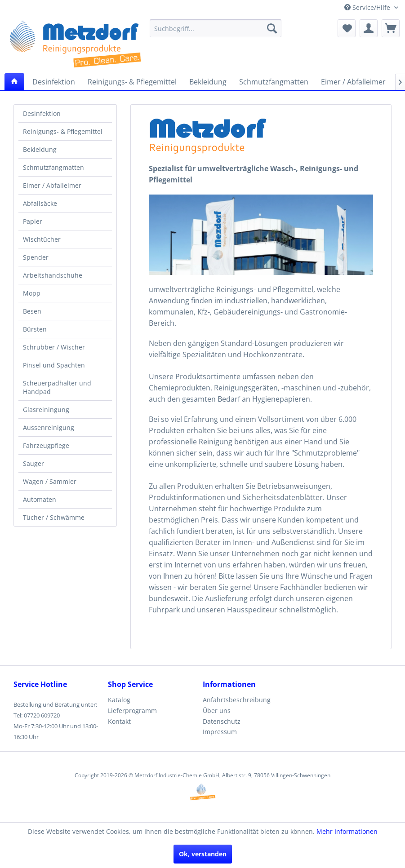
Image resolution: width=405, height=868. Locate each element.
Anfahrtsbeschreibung (237, 700)
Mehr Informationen (347, 831)
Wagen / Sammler (50, 481)
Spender (36, 257)
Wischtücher (42, 239)
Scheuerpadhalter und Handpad (57, 387)
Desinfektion (42, 113)
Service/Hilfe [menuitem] (368, 7)
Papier (33, 221)
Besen (32, 311)
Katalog (119, 700)
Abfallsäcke (40, 203)
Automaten (40, 499)
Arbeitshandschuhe (53, 275)
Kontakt (119, 721)
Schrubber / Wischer (54, 347)
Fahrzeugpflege (46, 445)
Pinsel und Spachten (54, 365)
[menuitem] (216, 28)
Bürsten (35, 329)
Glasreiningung (46, 410)
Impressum (220, 732)
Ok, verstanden (203, 854)
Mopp (32, 293)
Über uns (217, 711)
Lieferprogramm (132, 711)
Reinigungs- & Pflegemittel (63, 131)
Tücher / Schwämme (54, 517)
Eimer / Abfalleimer (52, 185)
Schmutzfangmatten (53, 167)
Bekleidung (40, 149)
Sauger (33, 463)
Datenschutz (222, 721)
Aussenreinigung (49, 427)
